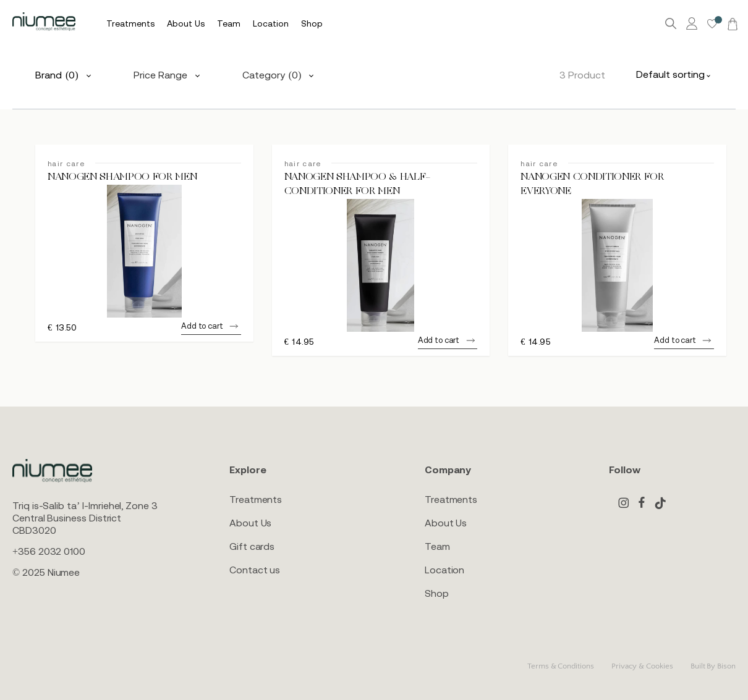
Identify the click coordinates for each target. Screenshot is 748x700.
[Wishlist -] (712, 24)
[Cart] (731, 23)
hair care (66, 164)
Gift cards (252, 546)
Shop (437, 593)
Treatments (256, 499)
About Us (250, 523)
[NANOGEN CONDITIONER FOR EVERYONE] (617, 265)
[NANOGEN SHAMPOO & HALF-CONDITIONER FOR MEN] (381, 265)
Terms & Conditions (561, 666)
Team (437, 546)
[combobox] (677, 74)
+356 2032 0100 (49, 551)
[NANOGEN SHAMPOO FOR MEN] (144, 251)
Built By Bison (713, 666)
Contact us (255, 570)
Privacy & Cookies (642, 666)
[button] (211, 328)
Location (444, 570)
